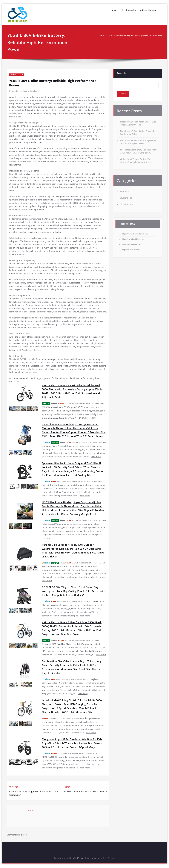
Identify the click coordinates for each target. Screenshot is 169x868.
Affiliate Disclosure (149, 10)
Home (114, 10)
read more (93, 417)
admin (15, 91)
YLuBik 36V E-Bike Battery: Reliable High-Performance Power (132, 35)
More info (95, 403)
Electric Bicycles (128, 10)
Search (121, 72)
